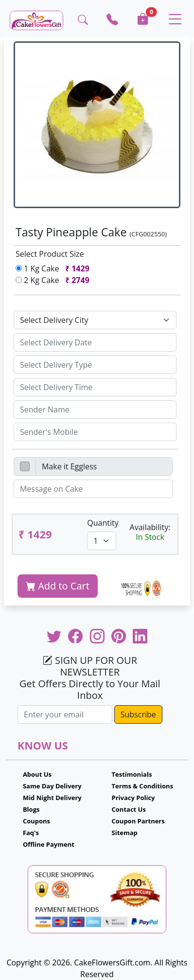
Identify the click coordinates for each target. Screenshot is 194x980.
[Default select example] (95, 320)
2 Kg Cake (54, 280)
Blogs (31, 809)
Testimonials (132, 774)
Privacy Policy (133, 798)
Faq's (31, 833)
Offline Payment (49, 844)
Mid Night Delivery (52, 798)
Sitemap (125, 833)
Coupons (36, 821)
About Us (37, 774)
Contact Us (129, 809)
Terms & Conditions (143, 786)
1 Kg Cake (54, 268)
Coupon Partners (138, 821)
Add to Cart (58, 586)
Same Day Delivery (52, 786)
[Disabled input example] (104, 466)
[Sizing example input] (95, 342)
